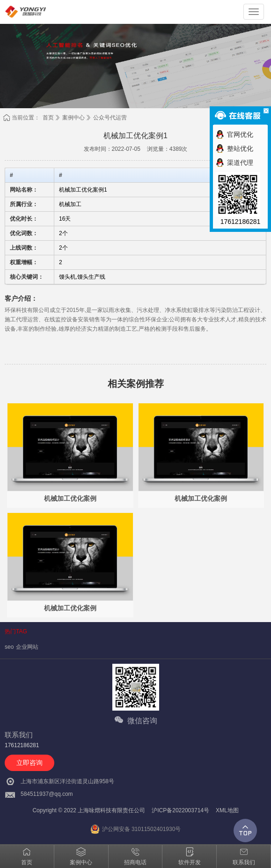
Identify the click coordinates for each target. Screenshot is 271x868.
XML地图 (227, 810)
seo (9, 647)
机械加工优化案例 (70, 498)
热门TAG (16, 631)
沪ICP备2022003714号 (180, 810)
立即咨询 (29, 763)
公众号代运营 (110, 118)
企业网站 (27, 647)
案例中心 (73, 118)
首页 (48, 118)
